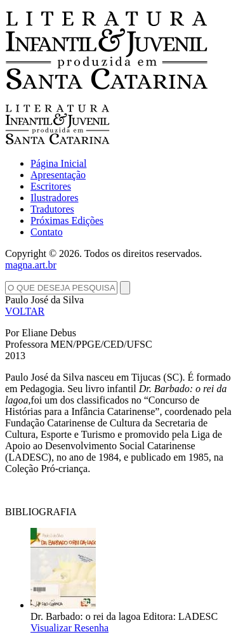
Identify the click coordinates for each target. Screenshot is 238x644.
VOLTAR (25, 311)
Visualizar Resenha (69, 628)
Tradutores (52, 209)
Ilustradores (55, 198)
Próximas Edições (67, 220)
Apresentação (58, 175)
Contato (47, 232)
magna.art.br (31, 265)
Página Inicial (58, 163)
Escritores (51, 186)
